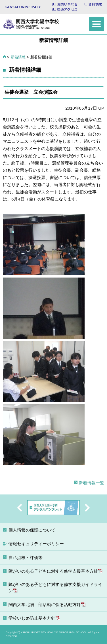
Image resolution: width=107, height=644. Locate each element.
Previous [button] (20, 508)
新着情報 (18, 57)
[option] (53, 509)
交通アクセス (67, 9)
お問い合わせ (67, 4)
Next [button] (87, 508)
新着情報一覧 (91, 483)
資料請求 (95, 4)
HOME (4, 57)
